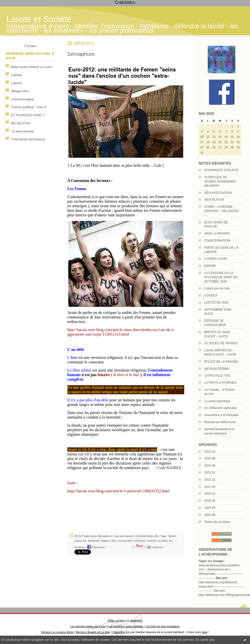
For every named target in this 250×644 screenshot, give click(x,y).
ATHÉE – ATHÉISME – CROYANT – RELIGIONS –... (221, 211)
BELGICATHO (21, 123)
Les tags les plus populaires (163, 626)
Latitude (17, 75)
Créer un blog (116, 620)
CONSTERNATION (217, 241)
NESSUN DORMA (217, 369)
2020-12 (210, 494)
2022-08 (210, 466)
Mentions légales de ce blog (93, 632)
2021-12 (210, 480)
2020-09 (210, 508)
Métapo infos (20, 91)
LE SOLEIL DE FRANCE (221, 343)
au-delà (163, 541)
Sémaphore (81, 54)
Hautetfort (136, 620)
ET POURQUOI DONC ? (28, 115)
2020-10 (210, 501)
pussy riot (80, 541)
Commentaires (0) (147, 536)
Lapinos (16, 83)
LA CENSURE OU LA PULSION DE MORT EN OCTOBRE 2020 (221, 277)
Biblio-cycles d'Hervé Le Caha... (33, 67)
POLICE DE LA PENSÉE (221, 362)
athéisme (93, 541)
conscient (139, 541)
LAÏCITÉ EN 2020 (216, 303)
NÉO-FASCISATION (218, 193)
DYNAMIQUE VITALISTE (221, 170)
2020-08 (210, 515)
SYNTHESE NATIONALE (28, 140)
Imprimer (155, 547)
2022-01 (210, 473)
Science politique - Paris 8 (29, 107)
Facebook (96, 547)
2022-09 (210, 458)
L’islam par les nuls (217, 288)
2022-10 (210, 452)
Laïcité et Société (39, 19)
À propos (30, 46)
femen (172, 536)
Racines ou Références (220, 422)
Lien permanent (124, 536)
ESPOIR (210, 266)
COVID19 (211, 295)
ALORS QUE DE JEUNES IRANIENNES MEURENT (220, 181)
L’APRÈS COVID (216, 259)
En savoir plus (205, 640)
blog (205, 632)
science (152, 541)
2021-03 (210, 487)
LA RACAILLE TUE (217, 376)
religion (105, 541)
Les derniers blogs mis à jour (88, 626)
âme (114, 541)
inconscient (125, 541)
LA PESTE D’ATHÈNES (220, 383)
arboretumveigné (23, 99)
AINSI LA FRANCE (217, 234)
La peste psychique (217, 401)
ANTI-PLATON (214, 200)
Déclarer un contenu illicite (57, 632)
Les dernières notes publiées (126, 626)
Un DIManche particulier (221, 408)
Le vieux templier (23, 131)
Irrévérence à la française (221, 415)
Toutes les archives (217, 522)
